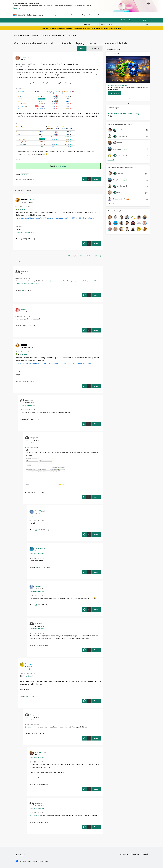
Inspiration (57, 15)
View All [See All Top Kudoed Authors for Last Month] (111, 203)
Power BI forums (21, 35)
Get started (117, 28)
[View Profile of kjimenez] (38, 586)
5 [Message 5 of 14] (36, 785)
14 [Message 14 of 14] (22, 290)
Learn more (17, 8)
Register (123, 20)
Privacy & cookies (123, 854)
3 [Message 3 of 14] (26, 696)
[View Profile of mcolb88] (24, 57)
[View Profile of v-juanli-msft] (31, 199)
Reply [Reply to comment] (96, 243)
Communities (75, 15)
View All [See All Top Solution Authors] (111, 160)
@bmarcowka (34, 815)
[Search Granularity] (91, 24)
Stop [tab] (130, 98)
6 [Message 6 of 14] (36, 822)
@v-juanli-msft (27, 676)
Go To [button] (145, 20)
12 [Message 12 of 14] (36, 530)
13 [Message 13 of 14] (22, 326)
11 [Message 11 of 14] (36, 567)
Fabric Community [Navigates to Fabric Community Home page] (35, 15)
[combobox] (125, 24)
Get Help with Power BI (54, 35)
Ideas (65, 15)
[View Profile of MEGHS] (23, 309)
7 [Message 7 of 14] (26, 419)
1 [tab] (125, 98)
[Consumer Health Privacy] (40, 861)
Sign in (131, 20)
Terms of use (135, 854)
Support (101, 15)
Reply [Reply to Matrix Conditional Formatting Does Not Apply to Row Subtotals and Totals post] (96, 179)
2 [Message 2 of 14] (22, 239)
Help (138, 20)
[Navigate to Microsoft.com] (19, 15)
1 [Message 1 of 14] (22, 179)
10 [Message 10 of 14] (36, 605)
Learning (92, 15)
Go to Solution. (61, 166)
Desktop (72, 35)
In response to (28, 405)
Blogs (84, 15)
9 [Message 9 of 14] (36, 645)
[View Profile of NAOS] (27, 664)
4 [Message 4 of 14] (31, 734)
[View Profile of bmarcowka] (38, 752)
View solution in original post (26, 232)
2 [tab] (126, 98)
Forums (48, 15)
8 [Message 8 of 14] (31, 492)
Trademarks (145, 854)
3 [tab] (128, 98)
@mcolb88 (23, 209)
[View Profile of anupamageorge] (40, 548)
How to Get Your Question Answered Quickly (123, 114)
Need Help (25, 175)
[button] (82, 48)
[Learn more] (114, 93)
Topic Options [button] (94, 48)
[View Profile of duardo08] (38, 511)
